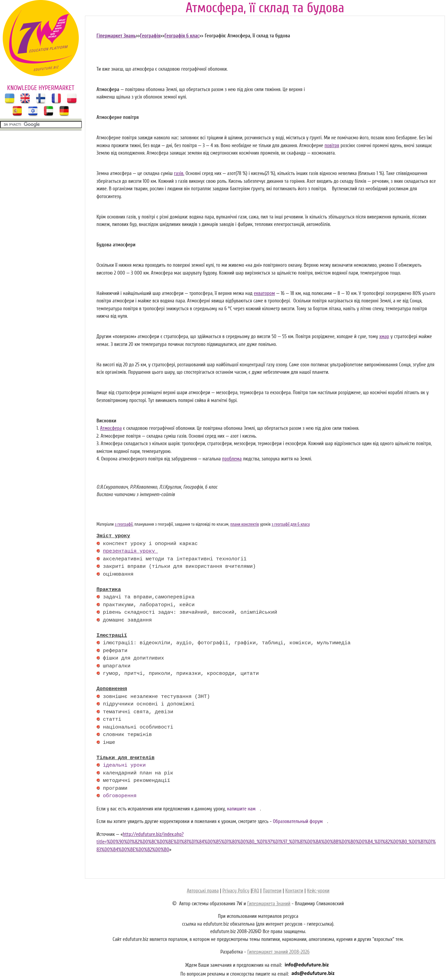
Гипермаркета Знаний (269, 904)
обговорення (120, 796)
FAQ (255, 891)
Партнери (272, 891)
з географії (124, 524)
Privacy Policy (236, 891)
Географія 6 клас (182, 36)
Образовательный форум (298, 821)
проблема (232, 459)
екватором (264, 293)
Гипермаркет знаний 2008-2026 (278, 952)
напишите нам (241, 809)
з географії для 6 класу (291, 524)
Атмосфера (111, 428)
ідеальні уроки (124, 766)
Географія (150, 36)
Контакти (294, 891)
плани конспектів (245, 524)
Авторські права (203, 891)
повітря (332, 146)
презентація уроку (130, 552)
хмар (384, 337)
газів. (179, 173)
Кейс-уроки (318, 891)
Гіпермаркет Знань (116, 36)
